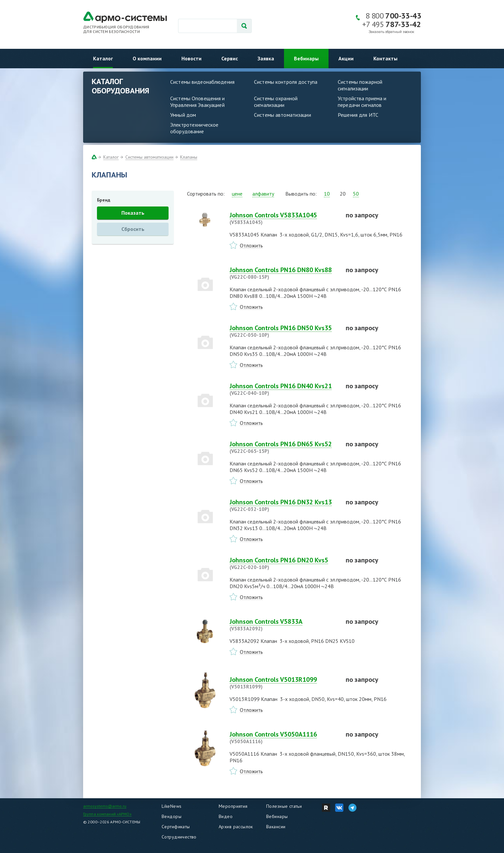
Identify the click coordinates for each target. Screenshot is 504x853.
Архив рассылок (236, 827)
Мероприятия (233, 806)
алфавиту (263, 194)
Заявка (266, 58)
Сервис (230, 58)
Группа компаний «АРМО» (107, 814)
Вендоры (172, 816)
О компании (147, 58)
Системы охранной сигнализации (276, 102)
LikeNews (172, 806)
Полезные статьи (284, 806)
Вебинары (306, 58)
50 (356, 194)
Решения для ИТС (358, 115)
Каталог (103, 58)
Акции (346, 58)
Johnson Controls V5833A (284, 625)
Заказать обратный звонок (392, 32)
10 (327, 194)
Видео (226, 816)
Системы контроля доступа (286, 82)
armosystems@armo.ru (105, 806)
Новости (191, 58)
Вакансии (276, 827)
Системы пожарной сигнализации (360, 85)
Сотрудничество (179, 837)
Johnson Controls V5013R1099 (284, 683)
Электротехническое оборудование (194, 128)
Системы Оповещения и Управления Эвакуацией (198, 102)
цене (237, 194)
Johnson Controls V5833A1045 (284, 218)
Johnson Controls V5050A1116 (284, 738)
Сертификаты (176, 827)
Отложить (251, 245)
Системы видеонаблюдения (202, 82)
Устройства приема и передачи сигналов (362, 102)
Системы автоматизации (283, 115)
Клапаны (189, 157)
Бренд (104, 200)
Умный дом (183, 115)
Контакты (385, 58)
